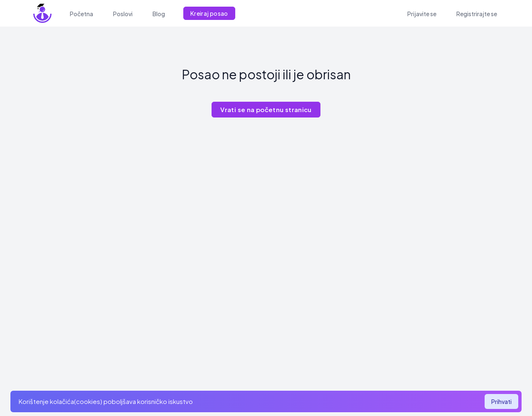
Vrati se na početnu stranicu (266, 109)
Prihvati (501, 401)
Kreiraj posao (209, 13)
